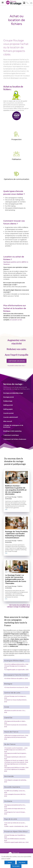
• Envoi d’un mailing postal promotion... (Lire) (16, 664)
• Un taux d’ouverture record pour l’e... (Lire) (16, 687)
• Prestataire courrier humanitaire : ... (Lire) (16, 748)
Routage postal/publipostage (13, 393)
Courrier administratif (11, 417)
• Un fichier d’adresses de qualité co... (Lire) (16, 678)
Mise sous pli (8, 421)
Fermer (10, 862)
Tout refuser (22, 862)
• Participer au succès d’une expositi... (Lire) (16, 762)
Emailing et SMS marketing (12, 431)
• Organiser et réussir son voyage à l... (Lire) (16, 760)
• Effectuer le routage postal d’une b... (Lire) (16, 735)
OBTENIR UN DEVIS (17, 361)
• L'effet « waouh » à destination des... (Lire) (16, 826)
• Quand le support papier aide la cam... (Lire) (16, 842)
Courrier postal (8, 413)
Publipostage (8, 401)
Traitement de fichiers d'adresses (15, 439)
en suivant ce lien (16, 320)
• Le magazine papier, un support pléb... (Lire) (16, 670)
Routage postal (9, 397)
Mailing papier (8, 409)
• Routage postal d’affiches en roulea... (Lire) (16, 767)
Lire (6, 509)
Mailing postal (8, 405)
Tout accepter (16, 866)
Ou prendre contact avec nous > (16, 366)
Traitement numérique (11, 435)
